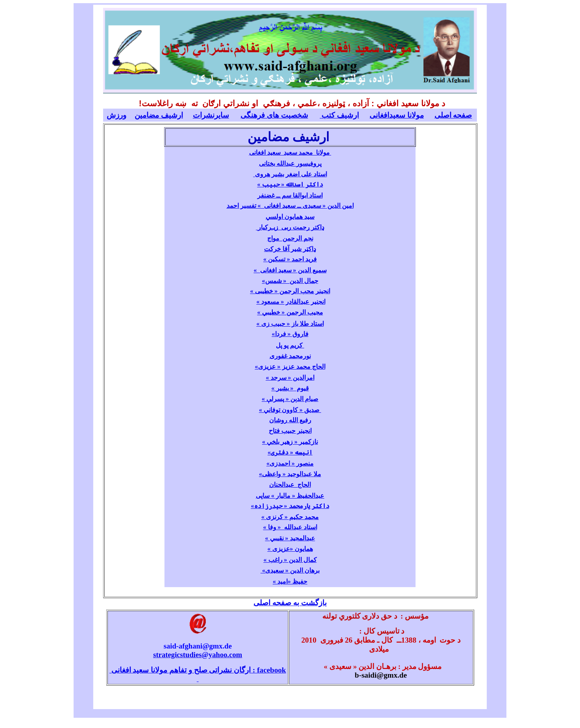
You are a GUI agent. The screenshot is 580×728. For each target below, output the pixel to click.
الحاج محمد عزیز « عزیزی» (290, 367)
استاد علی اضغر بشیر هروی (290, 174)
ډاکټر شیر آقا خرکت (290, 249)
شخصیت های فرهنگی (274, 115)
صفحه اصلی (453, 115)
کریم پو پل (289, 345)
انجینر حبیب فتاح (290, 431)
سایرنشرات (211, 115)
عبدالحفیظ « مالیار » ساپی (290, 496)
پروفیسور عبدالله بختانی (290, 164)
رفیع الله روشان (290, 420)
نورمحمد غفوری (290, 356)
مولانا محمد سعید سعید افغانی (290, 152)
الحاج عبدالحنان (290, 485)
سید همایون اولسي (290, 217)
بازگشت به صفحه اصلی (290, 603)
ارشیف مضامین (159, 115)
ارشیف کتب (340, 115)
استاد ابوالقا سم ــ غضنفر (290, 195)
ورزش (116, 115)
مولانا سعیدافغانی (397, 115)
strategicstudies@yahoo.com (198, 655)
